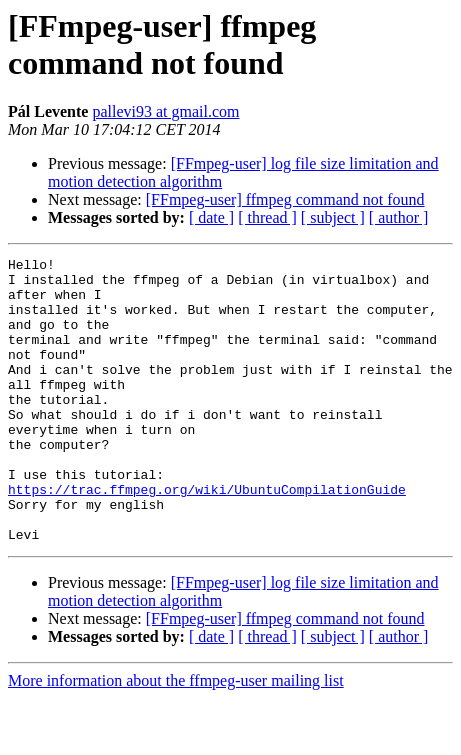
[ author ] (399, 217)
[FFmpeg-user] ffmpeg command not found (285, 199)
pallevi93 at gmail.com (165, 111)
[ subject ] (333, 217)
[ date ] (211, 217)
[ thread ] (267, 217)
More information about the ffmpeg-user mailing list (176, 737)
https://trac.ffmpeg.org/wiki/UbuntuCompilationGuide (207, 537)
